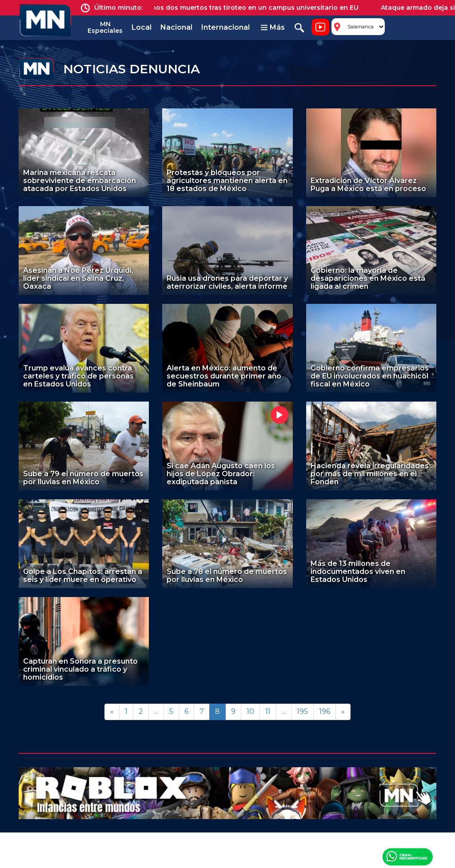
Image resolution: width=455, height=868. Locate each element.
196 (325, 711)
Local (142, 27)
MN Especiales (105, 27)
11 (268, 711)
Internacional (226, 27)
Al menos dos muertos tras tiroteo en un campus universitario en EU (251, 8)
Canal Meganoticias (407, 856)
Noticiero (320, 27)
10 (250, 711)
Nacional (176, 27)
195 (302, 711)
